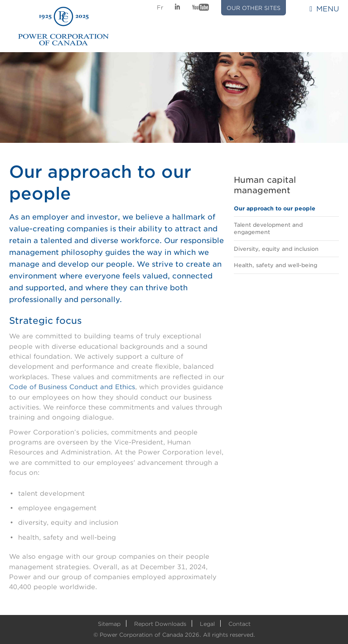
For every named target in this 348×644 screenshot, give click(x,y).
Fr (160, 7)
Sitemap (109, 624)
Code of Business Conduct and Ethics (72, 387)
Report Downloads (160, 624)
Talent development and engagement (268, 228)
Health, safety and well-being (275, 265)
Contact (239, 624)
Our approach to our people (275, 208)
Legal (207, 624)
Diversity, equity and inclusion (276, 249)
